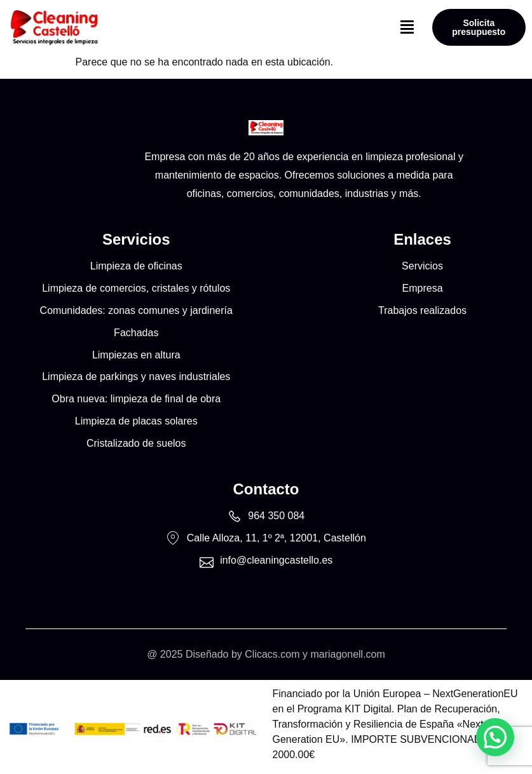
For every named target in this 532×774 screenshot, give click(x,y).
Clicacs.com (272, 654)
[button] (407, 27)
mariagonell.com (347, 654)
